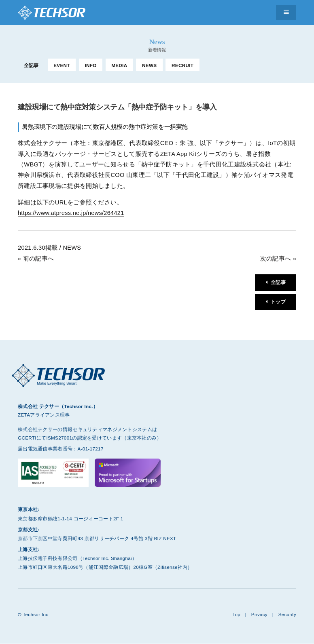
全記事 (31, 65)
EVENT (62, 65)
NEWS (149, 65)
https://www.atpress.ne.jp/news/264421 (71, 213)
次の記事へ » (278, 259)
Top (236, 615)
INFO (90, 65)
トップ (278, 302)
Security (287, 615)
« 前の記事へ (36, 259)
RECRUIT (182, 65)
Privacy (259, 615)
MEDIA (119, 65)
